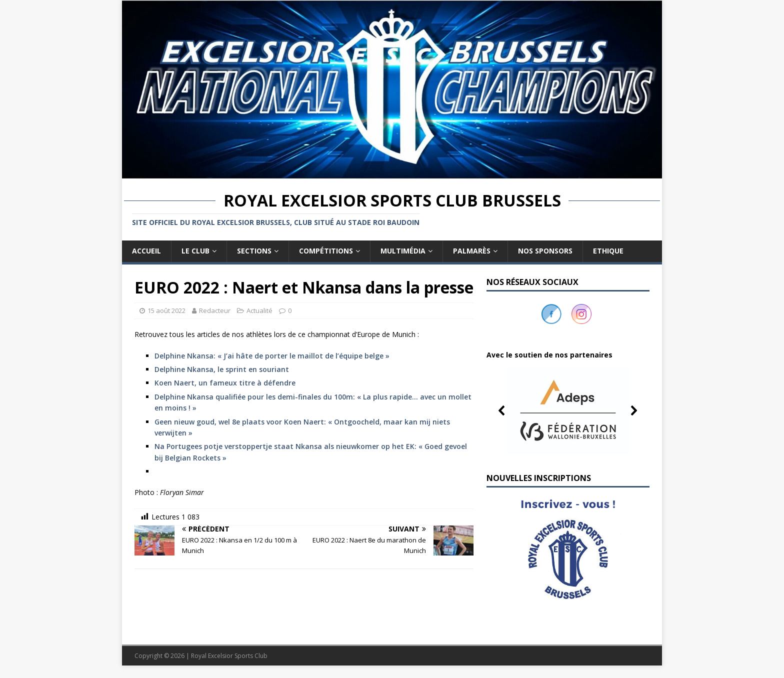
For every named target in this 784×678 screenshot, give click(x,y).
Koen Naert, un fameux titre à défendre (225, 383)
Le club (195, 251)
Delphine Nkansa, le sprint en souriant (222, 369)
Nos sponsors (545, 251)
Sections (254, 251)
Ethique (608, 251)
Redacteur (215, 310)
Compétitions (326, 251)
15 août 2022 (166, 310)
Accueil (146, 251)
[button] (568, 410)
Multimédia (403, 251)
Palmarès (472, 251)
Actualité (259, 310)
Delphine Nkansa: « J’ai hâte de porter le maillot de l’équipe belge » (272, 356)
